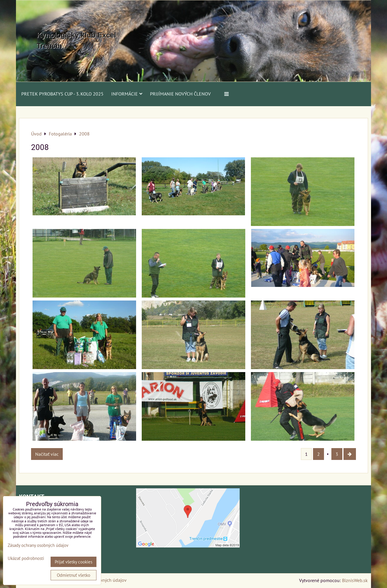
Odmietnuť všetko (74, 575)
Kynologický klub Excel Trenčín (76, 40)
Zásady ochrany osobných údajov (38, 545)
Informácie (127, 94)
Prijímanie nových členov (180, 94)
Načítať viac (47, 454)
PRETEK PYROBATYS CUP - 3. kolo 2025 (62, 94)
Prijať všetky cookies (74, 562)
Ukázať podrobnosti (26, 559)
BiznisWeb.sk (355, 580)
